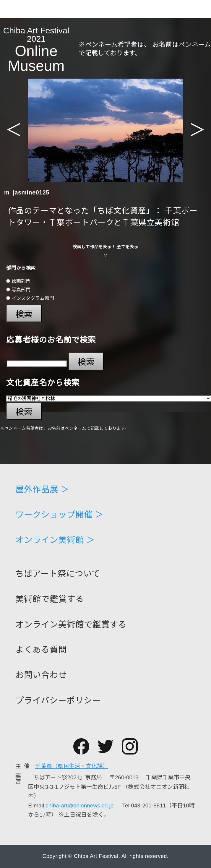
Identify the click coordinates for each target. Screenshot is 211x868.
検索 (24, 314)
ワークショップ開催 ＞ (59, 515)
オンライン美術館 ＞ (55, 540)
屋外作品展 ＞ (42, 490)
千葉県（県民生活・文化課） (72, 766)
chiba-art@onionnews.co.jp (79, 805)
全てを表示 (128, 247)
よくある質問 (41, 650)
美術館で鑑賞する (50, 599)
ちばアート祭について (58, 574)
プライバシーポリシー (58, 701)
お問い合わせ (41, 675)
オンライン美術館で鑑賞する (71, 625)
